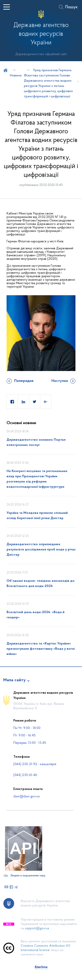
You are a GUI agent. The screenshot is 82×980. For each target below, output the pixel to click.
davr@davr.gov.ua (26, 796)
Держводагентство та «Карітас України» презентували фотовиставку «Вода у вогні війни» (41, 649)
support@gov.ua (37, 928)
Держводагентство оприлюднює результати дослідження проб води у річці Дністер (41, 550)
